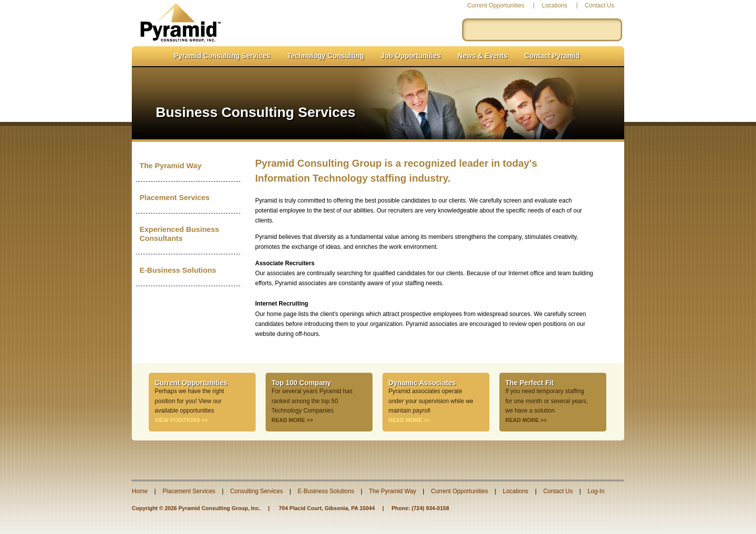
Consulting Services (257, 491)
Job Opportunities (411, 56)
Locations (554, 5)
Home (140, 491)
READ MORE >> (292, 420)
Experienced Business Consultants (180, 234)
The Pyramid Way (171, 165)
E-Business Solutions (178, 270)
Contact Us (600, 5)
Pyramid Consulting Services (222, 56)
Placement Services (175, 197)
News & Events (482, 56)
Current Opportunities (496, 5)
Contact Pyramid (552, 56)
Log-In (596, 491)
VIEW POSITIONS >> (181, 420)
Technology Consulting (326, 56)
